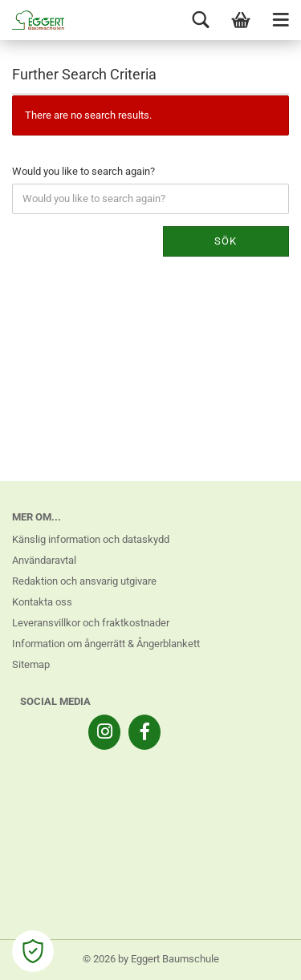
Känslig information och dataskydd (91, 539)
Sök (226, 241)
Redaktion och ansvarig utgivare (84, 581)
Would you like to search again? (83, 171)
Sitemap (31, 664)
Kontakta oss (42, 602)
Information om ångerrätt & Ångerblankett (106, 644)
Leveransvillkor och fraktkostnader (91, 623)
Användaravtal (44, 560)
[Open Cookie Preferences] (33, 951)
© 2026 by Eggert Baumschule (151, 959)
